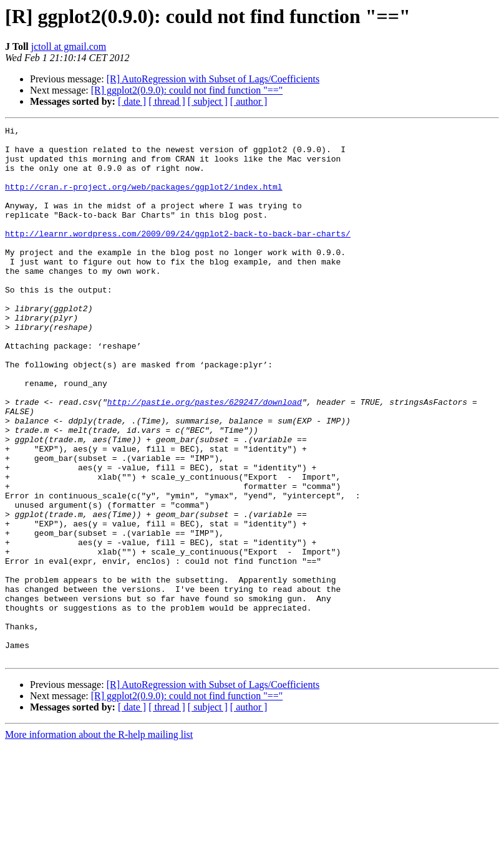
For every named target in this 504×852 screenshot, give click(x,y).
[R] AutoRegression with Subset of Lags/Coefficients (213, 79)
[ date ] (132, 101)
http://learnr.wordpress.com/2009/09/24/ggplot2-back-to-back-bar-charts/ (178, 256)
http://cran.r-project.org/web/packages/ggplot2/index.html (144, 200)
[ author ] (249, 101)
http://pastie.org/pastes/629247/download (205, 458)
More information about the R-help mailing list (99, 841)
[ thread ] (167, 101)
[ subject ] (208, 101)
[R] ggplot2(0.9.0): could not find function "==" (187, 90)
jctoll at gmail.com (69, 46)
